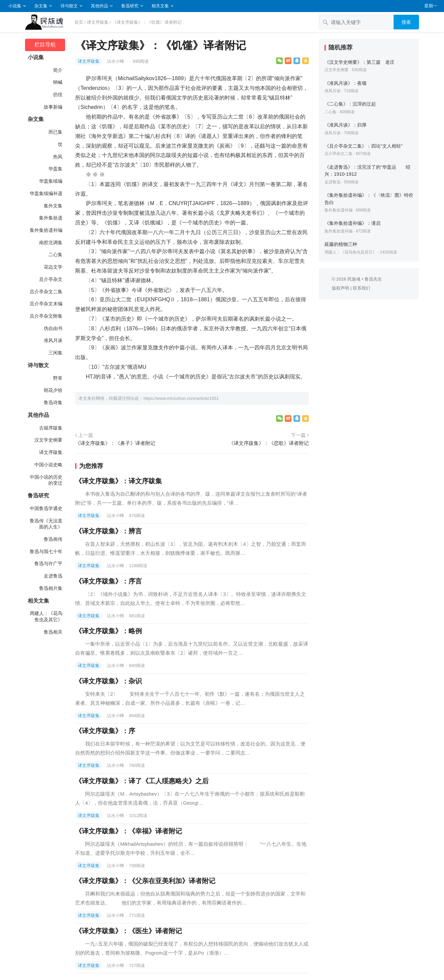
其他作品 (99, 6)
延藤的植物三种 (341, 244)
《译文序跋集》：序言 (108, 581)
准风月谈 (53, 340)
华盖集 (55, 169)
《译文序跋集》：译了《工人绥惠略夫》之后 (142, 781)
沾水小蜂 (116, 61)
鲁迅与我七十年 (46, 551)
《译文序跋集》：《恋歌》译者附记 (269, 443)
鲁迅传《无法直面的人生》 (46, 524)
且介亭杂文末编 (46, 304)
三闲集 (55, 353)
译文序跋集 (98, 22)
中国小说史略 (48, 465)
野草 (58, 378)
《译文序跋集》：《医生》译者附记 (129, 931)
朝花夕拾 (53, 390)
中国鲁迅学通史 (46, 508)
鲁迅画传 (53, 539)
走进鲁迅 (53, 576)
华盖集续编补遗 (46, 193)
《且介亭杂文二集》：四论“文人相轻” (364, 146)
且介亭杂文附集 (46, 316)
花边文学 (53, 267)
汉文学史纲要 (48, 440)
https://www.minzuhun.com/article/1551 (181, 398)
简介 (58, 70)
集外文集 (53, 206)
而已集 (55, 132)
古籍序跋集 (51, 428)
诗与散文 (69, 6)
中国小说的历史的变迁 (46, 480)
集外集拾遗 (51, 218)
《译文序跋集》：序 (105, 731)
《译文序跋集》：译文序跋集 (119, 481)
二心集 (55, 255)
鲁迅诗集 (53, 402)
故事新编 (53, 107)
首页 (79, 22)
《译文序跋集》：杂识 (108, 681)
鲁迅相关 (53, 632)
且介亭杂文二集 (46, 292)
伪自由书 (53, 328)
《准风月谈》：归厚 (346, 125)
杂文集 (41, 6)
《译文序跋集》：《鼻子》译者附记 (115, 443)
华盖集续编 (51, 181)
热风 (58, 157)
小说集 (15, 6)
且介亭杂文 (51, 279)
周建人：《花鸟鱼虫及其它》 (46, 616)
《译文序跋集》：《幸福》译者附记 (129, 831)
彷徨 (58, 95)
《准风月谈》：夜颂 (346, 83)
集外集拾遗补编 (46, 230)
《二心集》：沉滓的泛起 (350, 104)
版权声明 (341, 288)
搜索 (406, 22)
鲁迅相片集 (51, 588)
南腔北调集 (51, 242)
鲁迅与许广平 (48, 563)
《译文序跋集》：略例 (108, 631)
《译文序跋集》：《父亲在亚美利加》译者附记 (145, 881)
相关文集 (160, 6)
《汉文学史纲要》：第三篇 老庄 (360, 62)
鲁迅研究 (130, 6)
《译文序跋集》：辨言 (108, 531)
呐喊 (58, 82)
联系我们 (362, 288)
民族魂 (354, 279)
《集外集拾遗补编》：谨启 (353, 223)
